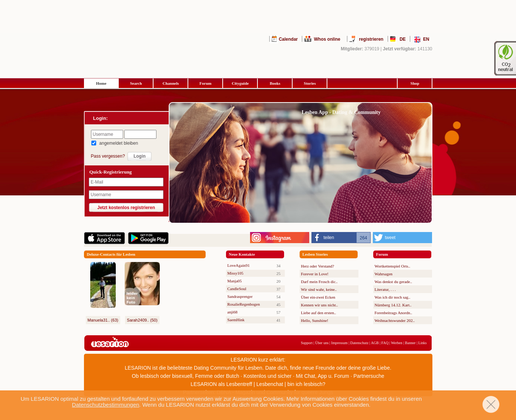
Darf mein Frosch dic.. (319, 282)
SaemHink (236, 320)
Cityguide (240, 83)
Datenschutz (359, 343)
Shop (415, 83)
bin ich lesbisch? (306, 384)
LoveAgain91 (239, 265)
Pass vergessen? (108, 156)
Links (423, 343)
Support (307, 343)
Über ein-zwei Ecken (318, 297)
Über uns (322, 343)
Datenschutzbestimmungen (106, 405)
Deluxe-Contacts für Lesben (111, 254)
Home (101, 83)
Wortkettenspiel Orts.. (393, 266)
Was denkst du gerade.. (393, 282)
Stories (310, 83)
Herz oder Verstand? (318, 266)
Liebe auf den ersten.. (319, 313)
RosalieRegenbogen (244, 304)
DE (403, 39)
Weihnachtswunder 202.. (395, 320)
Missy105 (235, 273)
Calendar (288, 39)
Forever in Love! (315, 274)
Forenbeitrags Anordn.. (394, 313)
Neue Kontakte (242, 254)
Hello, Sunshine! (315, 320)
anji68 (233, 312)
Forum (205, 83)
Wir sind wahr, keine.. (319, 289)
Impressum (339, 343)
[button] (341, 238)
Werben (397, 343)
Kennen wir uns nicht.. (320, 305)
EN (426, 39)
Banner (410, 343)
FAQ (385, 343)
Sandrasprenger (240, 296)
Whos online (327, 39)
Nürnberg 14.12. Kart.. (393, 305)
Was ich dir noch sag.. (393, 297)
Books (275, 83)
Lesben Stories (315, 254)
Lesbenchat (270, 384)
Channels (171, 83)
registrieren (371, 39)
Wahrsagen (384, 274)
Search (136, 83)
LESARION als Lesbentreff (221, 384)
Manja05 (235, 281)
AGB (375, 343)
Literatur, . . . (385, 289)
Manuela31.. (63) (103, 320)
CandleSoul (237, 289)
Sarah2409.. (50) (142, 320)
